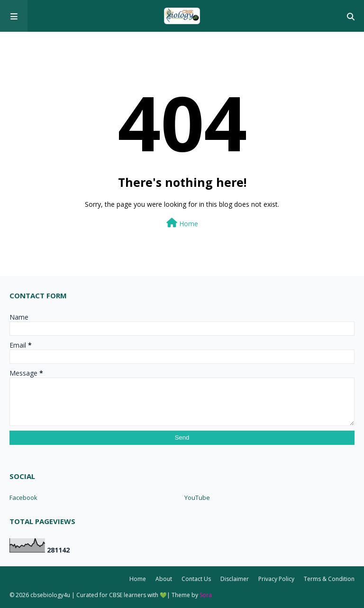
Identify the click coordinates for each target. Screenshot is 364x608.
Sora (206, 595)
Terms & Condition (329, 579)
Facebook (23, 497)
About (164, 579)
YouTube (197, 497)
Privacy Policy (276, 579)
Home (182, 223)
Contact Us (196, 579)
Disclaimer (235, 579)
